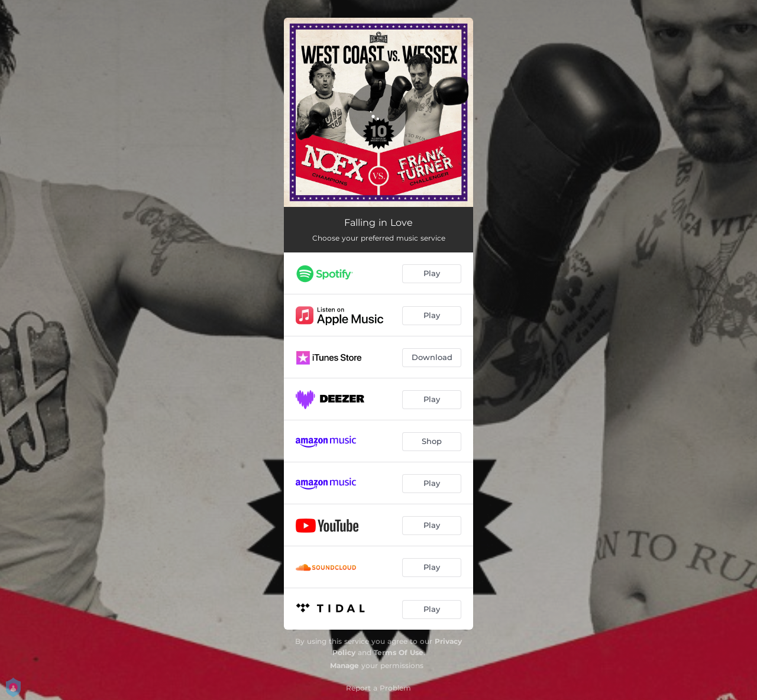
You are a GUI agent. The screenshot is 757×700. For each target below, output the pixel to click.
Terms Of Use (399, 652)
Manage (344, 665)
